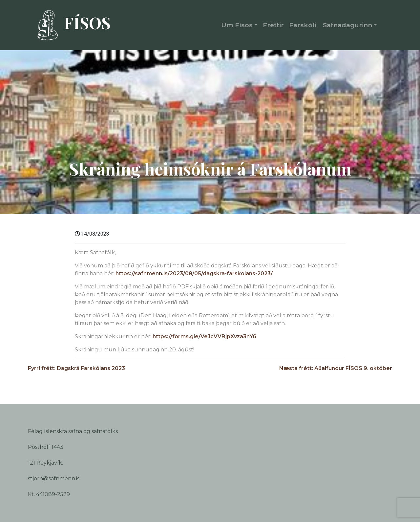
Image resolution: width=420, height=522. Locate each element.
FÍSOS (71, 25)
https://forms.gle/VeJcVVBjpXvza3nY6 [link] (204, 336)
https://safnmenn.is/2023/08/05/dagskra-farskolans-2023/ (194, 273)
